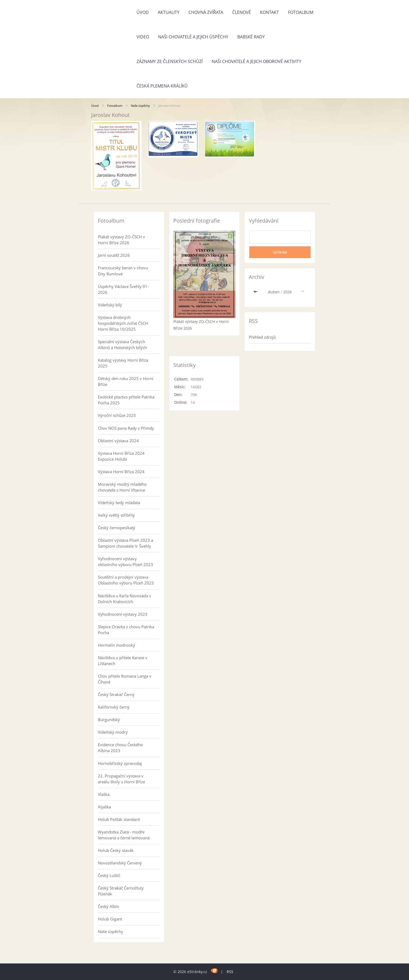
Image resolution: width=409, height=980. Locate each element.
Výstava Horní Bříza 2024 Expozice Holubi (121, 456)
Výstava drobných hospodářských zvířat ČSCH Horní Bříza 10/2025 (123, 323)
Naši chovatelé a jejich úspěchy (193, 37)
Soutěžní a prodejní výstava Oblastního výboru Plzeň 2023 (126, 580)
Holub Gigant (110, 919)
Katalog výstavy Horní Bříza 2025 (123, 363)
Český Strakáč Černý (116, 694)
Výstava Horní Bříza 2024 (121, 472)
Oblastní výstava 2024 (118, 441)
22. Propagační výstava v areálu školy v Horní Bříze (121, 779)
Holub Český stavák (116, 850)
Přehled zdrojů (262, 337)
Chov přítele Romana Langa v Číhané (125, 679)
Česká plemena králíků (162, 86)
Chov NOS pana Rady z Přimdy (126, 428)
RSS (230, 972)
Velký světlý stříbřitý (116, 515)
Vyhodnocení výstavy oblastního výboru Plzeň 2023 (125, 562)
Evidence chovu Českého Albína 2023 (120, 748)
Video (143, 37)
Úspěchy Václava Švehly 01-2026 (123, 289)
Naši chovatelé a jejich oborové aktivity (256, 61)
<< (256, 292)
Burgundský (109, 720)
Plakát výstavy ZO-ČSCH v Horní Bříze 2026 (121, 240)
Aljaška (104, 807)
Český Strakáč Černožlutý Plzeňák (121, 891)
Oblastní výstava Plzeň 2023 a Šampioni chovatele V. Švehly (125, 543)
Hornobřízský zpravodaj (120, 763)
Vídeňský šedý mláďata (119, 503)
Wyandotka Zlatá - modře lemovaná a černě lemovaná (124, 835)
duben (274, 292)
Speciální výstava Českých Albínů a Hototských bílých (122, 345)
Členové (242, 12)
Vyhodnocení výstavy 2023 (123, 614)
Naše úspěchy (140, 106)
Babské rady (251, 37)
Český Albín (109, 906)
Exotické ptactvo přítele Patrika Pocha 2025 (126, 400)
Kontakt (269, 12)
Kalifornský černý (114, 707)
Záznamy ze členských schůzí (170, 61)
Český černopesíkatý (117, 528)
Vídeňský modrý (113, 732)
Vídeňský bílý (110, 305)
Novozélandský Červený (120, 863)
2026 (287, 292)
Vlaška (104, 794)
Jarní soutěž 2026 (114, 255)
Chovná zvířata (206, 12)
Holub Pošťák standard (119, 819)
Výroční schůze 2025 (117, 415)
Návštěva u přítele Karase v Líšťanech (123, 661)
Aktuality (169, 12)
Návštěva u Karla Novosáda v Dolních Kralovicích (125, 599)
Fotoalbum (301, 12)
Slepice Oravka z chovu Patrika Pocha (126, 630)
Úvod (143, 12)
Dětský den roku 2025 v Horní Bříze (126, 381)
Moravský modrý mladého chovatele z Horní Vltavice (122, 487)
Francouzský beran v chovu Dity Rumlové (123, 271)
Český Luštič (109, 875)
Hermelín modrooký (117, 645)
